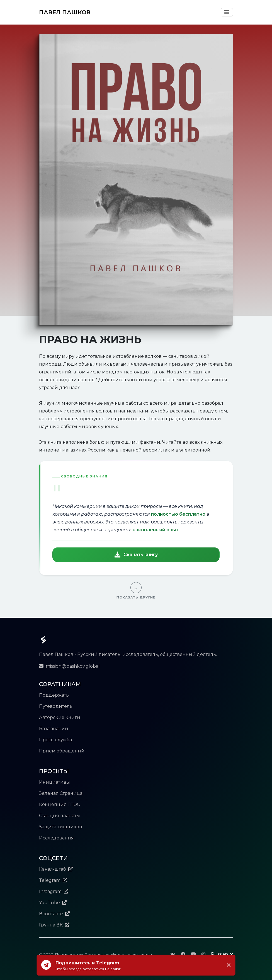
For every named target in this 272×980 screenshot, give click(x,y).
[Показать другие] (136, 591)
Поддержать (54, 695)
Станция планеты (59, 816)
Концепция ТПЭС (59, 804)
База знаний (54, 729)
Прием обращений (62, 751)
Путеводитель (56, 706)
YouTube (53, 903)
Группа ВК (54, 925)
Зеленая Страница (61, 793)
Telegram (53, 880)
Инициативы (54, 782)
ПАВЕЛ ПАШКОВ (65, 12)
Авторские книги (60, 717)
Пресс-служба (55, 740)
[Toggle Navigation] (227, 12)
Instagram (54, 891)
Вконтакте (54, 914)
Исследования (56, 838)
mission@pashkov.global (69, 666)
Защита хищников (60, 827)
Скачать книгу (136, 555)
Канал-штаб (56, 869)
